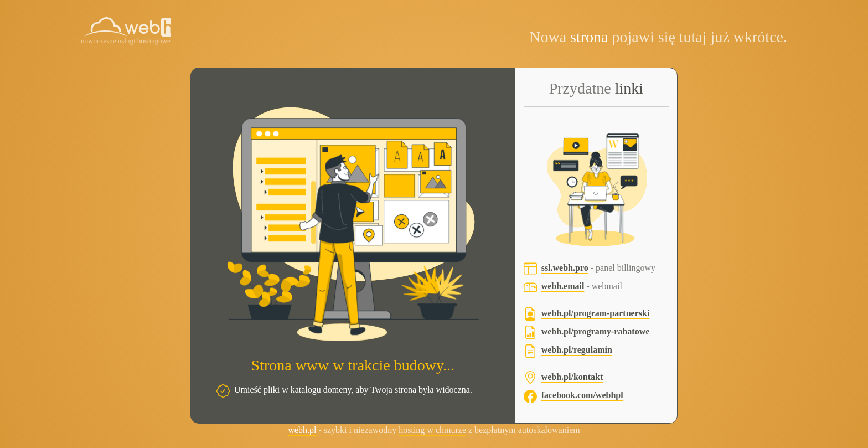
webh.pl (302, 430)
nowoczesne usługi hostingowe (126, 41)
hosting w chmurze (432, 430)
